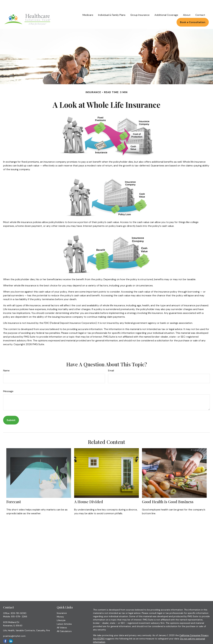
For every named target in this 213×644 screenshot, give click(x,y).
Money (60, 607)
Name (6, 361)
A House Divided (89, 492)
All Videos (62, 618)
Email (111, 361)
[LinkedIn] (11, 632)
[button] (88, 5)
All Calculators (64, 622)
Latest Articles (64, 614)
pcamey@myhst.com (14, 626)
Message (8, 382)
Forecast (14, 492)
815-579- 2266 (19, 607)
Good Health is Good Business (168, 492)
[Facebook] (5, 632)
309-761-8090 (18, 604)
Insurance (62, 604)
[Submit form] (11, 411)
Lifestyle (61, 611)
